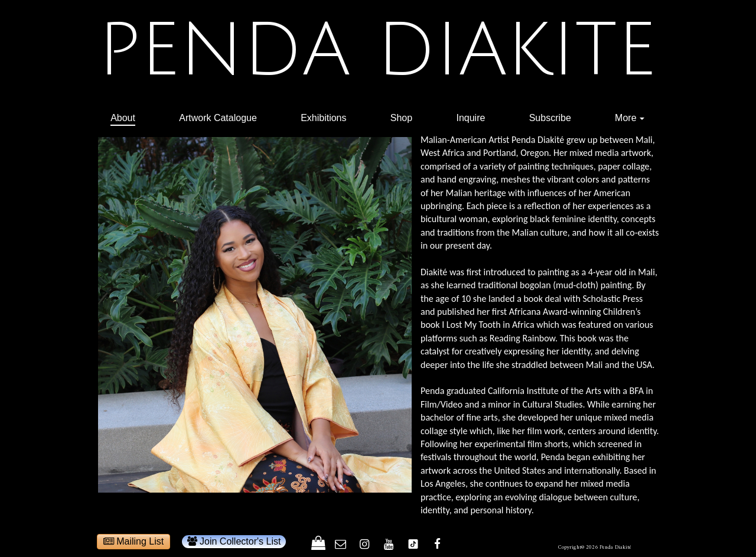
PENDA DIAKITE (377, 51)
